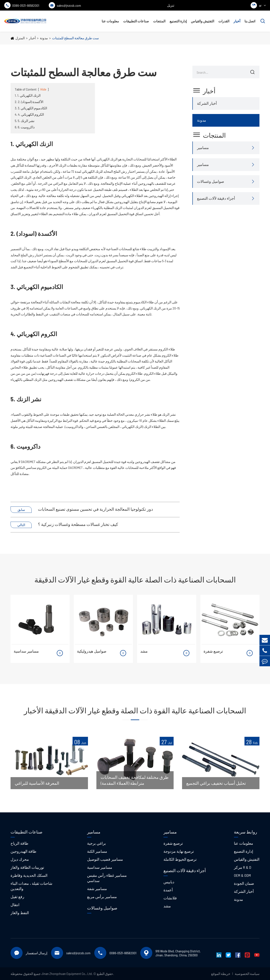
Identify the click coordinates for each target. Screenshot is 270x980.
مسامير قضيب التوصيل (105, 859)
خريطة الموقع (221, 974)
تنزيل (171, 5)
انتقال (15, 905)
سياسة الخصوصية (247, 974)
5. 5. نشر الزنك (25, 121)
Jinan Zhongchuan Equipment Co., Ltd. (67, 974)
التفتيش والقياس (202, 21)
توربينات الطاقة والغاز (27, 867)
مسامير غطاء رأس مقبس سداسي (107, 878)
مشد (144, 651)
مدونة (44, 38)
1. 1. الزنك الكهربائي (28, 95)
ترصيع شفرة (213, 651)
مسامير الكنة (97, 851)
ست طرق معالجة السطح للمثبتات (75, 38)
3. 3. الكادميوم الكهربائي (31, 108)
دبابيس (169, 882)
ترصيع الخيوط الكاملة (180, 859)
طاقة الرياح (19, 843)
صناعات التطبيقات (136, 21)
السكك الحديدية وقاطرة (29, 875)
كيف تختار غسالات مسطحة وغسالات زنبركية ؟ (78, 524)
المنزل (20, 38)
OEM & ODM (242, 875)
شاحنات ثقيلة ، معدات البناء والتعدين (31, 886)
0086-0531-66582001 (22, 5)
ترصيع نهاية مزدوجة (179, 851)
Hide (43, 89)
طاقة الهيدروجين (23, 851)
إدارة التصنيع (178, 21)
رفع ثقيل (17, 897)
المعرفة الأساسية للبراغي (37, 783)
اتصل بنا (250, 21)
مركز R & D (243, 867)
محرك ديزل (20, 859)
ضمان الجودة (244, 883)
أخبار (237, 21)
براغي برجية (97, 843)
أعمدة (168, 890)
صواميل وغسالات (211, 181)
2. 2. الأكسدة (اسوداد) (29, 102)
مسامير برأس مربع (102, 897)
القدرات (224, 21)
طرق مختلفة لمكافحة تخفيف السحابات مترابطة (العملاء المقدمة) (135, 780)
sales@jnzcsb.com (65, 5)
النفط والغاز (20, 913)
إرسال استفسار (36, 953)
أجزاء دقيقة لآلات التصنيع (216, 198)
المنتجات (159, 21)
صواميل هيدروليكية (92, 651)
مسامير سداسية (26, 651)
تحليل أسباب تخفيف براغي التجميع (216, 783)
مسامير (203, 148)
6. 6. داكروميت (25, 127)
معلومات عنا (110, 21)
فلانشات (170, 898)
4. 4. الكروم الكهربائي (29, 114)
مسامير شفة (97, 889)
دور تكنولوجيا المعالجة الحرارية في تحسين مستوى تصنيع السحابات (95, 509)
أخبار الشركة (207, 103)
